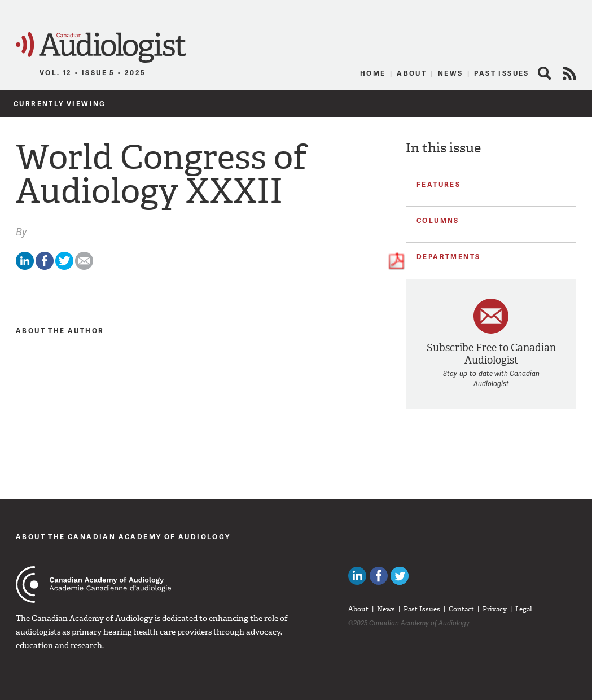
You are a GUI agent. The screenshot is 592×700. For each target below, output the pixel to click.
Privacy (495, 609)
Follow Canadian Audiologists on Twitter (400, 576)
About (412, 73)
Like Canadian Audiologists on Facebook (379, 576)
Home (373, 73)
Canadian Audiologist (101, 48)
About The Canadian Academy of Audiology (123, 537)
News (451, 73)
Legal (524, 609)
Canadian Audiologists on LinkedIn (357, 576)
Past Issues (501, 73)
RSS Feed (569, 73)
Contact (461, 609)
